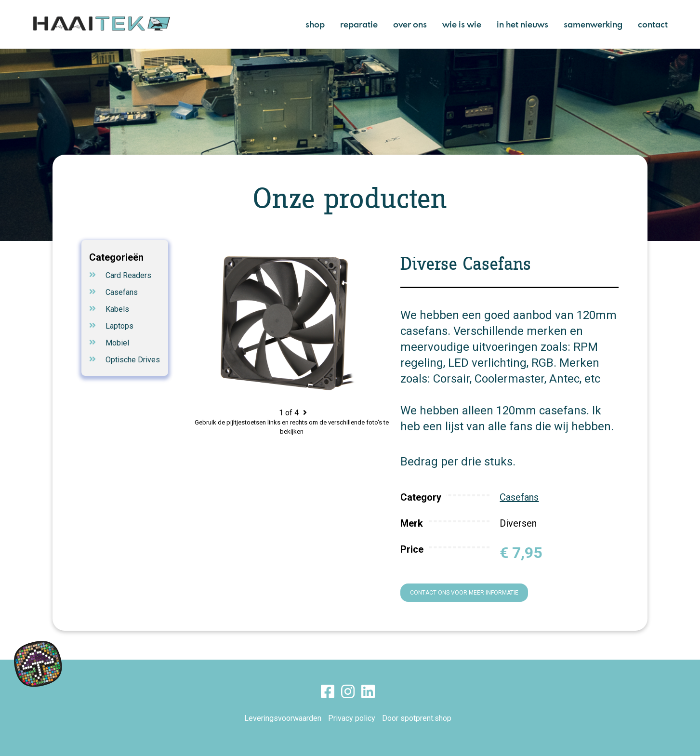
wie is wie (462, 24)
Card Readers (128, 275)
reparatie (359, 24)
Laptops (119, 326)
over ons (410, 24)
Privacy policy (352, 718)
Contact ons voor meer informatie (464, 593)
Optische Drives (133, 360)
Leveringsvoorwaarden (283, 718)
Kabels (117, 309)
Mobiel (117, 343)
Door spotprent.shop (417, 718)
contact (653, 24)
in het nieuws (522, 24)
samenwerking (593, 24)
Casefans (122, 292)
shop (315, 24)
